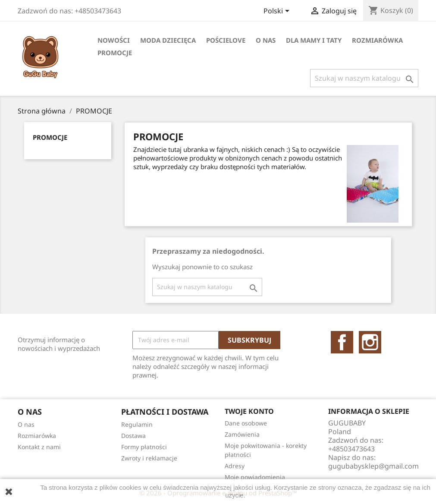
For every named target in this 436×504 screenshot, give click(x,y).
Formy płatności (144, 447)
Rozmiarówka (377, 40)
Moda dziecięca (168, 40)
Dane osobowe (246, 423)
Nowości (114, 40)
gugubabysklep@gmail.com (373, 466)
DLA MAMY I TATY (314, 40)
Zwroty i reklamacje (149, 458)
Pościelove (226, 40)
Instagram (370, 342)
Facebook (342, 342)
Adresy (235, 466)
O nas (266, 40)
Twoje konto (249, 411)
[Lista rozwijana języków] (278, 12)
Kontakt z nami (39, 447)
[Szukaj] (364, 78)
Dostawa (133, 436)
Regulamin (137, 424)
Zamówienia (242, 434)
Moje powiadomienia (255, 477)
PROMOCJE (115, 53)
